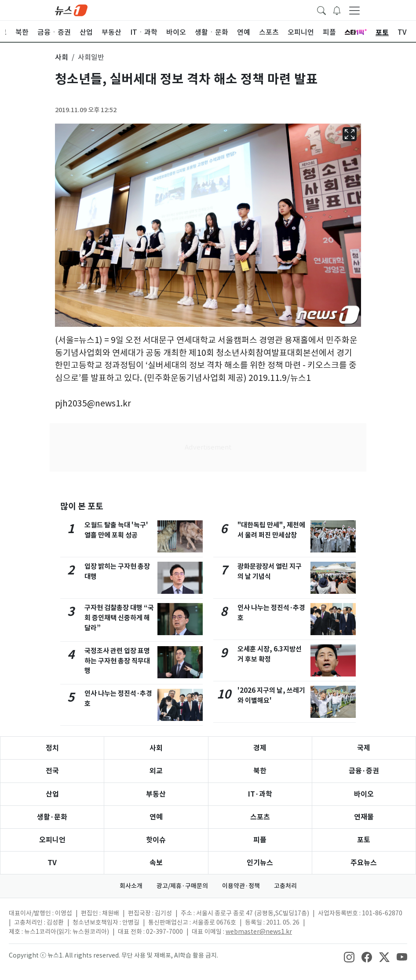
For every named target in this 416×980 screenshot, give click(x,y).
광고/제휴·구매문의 (182, 886)
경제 (260, 748)
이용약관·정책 (241, 886)
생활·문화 (52, 817)
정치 (52, 748)
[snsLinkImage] (349, 956)
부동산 (156, 794)
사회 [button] (62, 57)
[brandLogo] (71, 10)
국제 (364, 748)
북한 (260, 771)
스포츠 (260, 817)
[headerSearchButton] (321, 10)
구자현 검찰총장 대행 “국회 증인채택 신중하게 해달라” (119, 618)
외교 (156, 771)
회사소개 (131, 886)
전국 (52, 771)
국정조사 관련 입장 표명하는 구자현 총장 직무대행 (117, 661)
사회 (156, 748)
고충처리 (285, 886)
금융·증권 (364, 771)
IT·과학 (260, 794)
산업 (52, 794)
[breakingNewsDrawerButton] (337, 10)
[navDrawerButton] (354, 10)
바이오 (364, 794)
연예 (156, 817)
